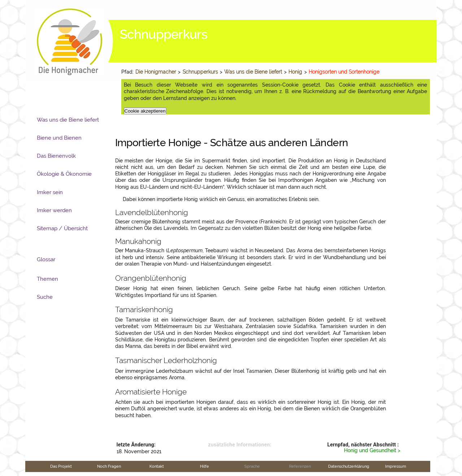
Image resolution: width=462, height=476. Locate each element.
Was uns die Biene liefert (253, 72)
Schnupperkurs (200, 72)
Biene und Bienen (59, 138)
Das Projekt (61, 466)
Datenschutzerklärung (349, 466)
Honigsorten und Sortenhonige (344, 72)
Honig (295, 72)
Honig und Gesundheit (370, 450)
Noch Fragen (109, 466)
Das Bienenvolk (56, 156)
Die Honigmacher (156, 72)
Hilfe (204, 466)
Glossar (46, 259)
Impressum (396, 466)
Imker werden (54, 210)
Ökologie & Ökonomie (64, 174)
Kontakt (157, 466)
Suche (45, 297)
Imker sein (50, 192)
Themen (47, 279)
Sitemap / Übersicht (62, 228)
